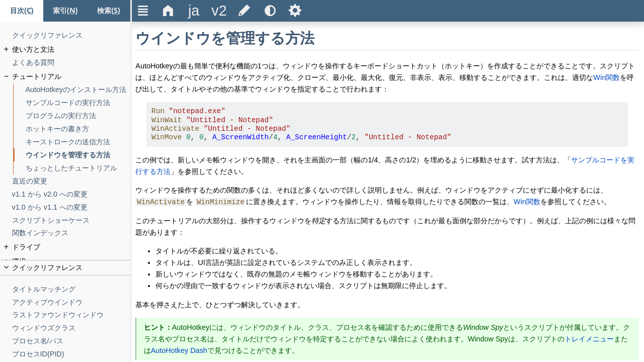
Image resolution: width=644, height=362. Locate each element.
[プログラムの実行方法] (78, 116)
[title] (194, 11)
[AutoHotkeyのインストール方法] (78, 90)
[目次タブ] (22, 11)
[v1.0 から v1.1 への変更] (71, 207)
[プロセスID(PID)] (71, 354)
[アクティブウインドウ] (71, 302)
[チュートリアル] (71, 77)
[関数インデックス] (71, 233)
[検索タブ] (109, 11)
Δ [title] (168, 11)
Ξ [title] (143, 11)
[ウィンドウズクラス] (71, 328)
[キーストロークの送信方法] (78, 142)
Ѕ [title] (295, 11)
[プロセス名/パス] (71, 341)
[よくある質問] (71, 63)
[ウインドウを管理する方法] (78, 155)
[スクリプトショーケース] (71, 220)
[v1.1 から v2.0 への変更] (71, 194)
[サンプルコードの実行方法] (78, 103)
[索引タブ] (65, 11)
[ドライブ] (71, 247)
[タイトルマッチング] (71, 289)
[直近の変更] (71, 181)
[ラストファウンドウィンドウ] (71, 315)
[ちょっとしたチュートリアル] (78, 168)
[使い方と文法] (71, 50)
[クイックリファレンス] (71, 35)
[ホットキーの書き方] (78, 129)
